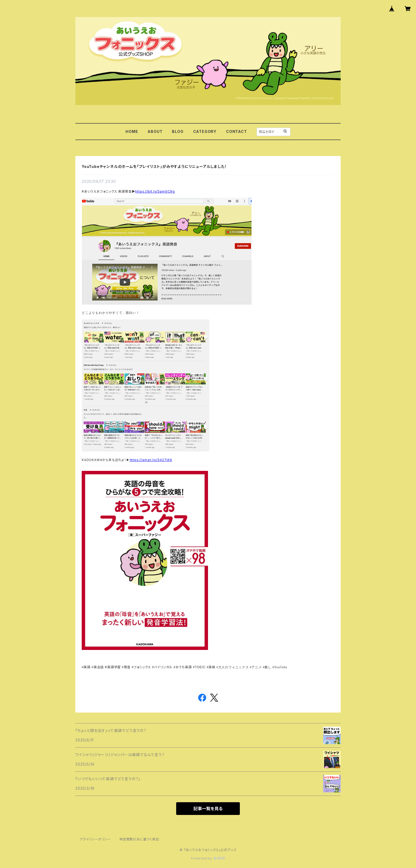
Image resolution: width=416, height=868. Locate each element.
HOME (132, 131)
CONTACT (237, 131)
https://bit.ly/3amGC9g (155, 191)
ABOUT (155, 131)
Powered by (208, 858)
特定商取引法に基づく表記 (139, 839)
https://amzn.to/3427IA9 (151, 460)
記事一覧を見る (208, 809)
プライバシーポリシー (95, 839)
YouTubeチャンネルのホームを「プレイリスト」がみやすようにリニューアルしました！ (154, 166)
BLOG (178, 131)
